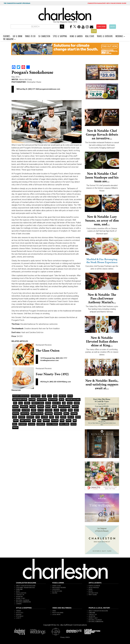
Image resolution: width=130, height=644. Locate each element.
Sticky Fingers (52, 424)
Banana (16, 406)
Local (56, 410)
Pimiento (46, 421)
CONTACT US (20, 595)
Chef (44, 396)
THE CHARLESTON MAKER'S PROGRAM (17, 3)
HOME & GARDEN (76, 36)
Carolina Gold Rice (73, 399)
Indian (78, 417)
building (32, 399)
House (70, 396)
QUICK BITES (56, 589)
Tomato (63, 410)
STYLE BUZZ (20, 616)
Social (69, 421)
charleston (35, 396)
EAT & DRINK (18, 36)
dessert (22, 417)
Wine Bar (62, 396)
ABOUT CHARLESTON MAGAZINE (26, 586)
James (34, 410)
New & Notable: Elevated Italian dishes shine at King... (102, 341)
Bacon (48, 403)
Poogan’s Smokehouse (21, 396)
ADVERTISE (19, 597)
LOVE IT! (19, 618)
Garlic (66, 414)
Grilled (71, 417)
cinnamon (49, 414)
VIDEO (54, 611)
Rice (15, 403)
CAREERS (19, 604)
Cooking (74, 414)
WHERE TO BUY (21, 598)
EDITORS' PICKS (93, 593)
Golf (50, 396)
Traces (15, 428)
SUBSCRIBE (101, 27)
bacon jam (57, 403)
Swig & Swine (64, 424)
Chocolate (25, 414)
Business (49, 410)
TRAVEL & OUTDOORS (105, 36)
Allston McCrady (25, 80)
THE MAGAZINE (9, 39)
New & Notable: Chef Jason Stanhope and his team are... (102, 177)
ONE (34, 421)
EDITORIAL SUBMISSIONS (23, 602)
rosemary (23, 424)
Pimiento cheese (38, 403)
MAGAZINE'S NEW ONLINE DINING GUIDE (107, 3)
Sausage (32, 424)
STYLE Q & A (20, 613)
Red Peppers (42, 399)
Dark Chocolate (37, 414)
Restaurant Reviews (44, 345)
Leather (44, 417)
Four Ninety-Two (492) (52, 374)
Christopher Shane (34, 82)
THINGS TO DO (30, 36)
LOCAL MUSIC (56, 615)
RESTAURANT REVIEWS (59, 588)
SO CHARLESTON (44, 36)
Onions (63, 417)
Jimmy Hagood (25, 421)
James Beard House (20, 399)
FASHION (19, 615)
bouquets (16, 410)
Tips (57, 417)
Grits (76, 410)
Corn (15, 417)
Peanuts (75, 406)
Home (70, 410)
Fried (52, 417)
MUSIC (91, 589)
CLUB (94, 31)
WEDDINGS (120, 36)
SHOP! (113, 27)
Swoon (73, 424)
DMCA (68, 637)
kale (21, 403)
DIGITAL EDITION (21, 593)
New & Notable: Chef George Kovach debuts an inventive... (102, 134)
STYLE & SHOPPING (60, 36)
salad (62, 399)
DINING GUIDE (56, 586)
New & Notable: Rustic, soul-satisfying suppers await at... (102, 384)
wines (54, 406)
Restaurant (53, 399)
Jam (64, 403)
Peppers (16, 414)
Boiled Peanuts (64, 406)
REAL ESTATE (90, 36)
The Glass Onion (48, 350)
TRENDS (18, 611)
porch (16, 421)
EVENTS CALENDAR (94, 586)
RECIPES (55, 593)
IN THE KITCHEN (57, 591)
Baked (70, 403)
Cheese (27, 403)
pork (62, 421)
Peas (39, 421)
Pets (38, 417)
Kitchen (33, 406)
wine (55, 396)
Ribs (75, 421)
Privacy (63, 637)
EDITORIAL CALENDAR (23, 600)
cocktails (58, 414)
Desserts (30, 417)
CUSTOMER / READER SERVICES (25, 588)
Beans (48, 406)
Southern (26, 410)
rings (15, 424)
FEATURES (7, 36)
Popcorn (55, 421)
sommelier (41, 424)
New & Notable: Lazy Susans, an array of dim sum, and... (102, 220)
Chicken (41, 406)
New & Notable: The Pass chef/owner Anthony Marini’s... (102, 298)
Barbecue (24, 406)
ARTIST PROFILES (94, 588)
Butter (41, 410)
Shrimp (77, 403)
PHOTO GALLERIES (58, 613)
